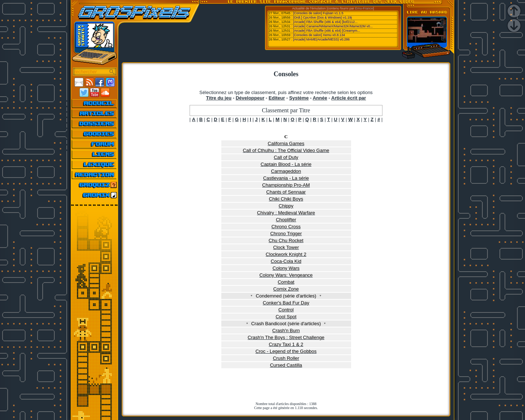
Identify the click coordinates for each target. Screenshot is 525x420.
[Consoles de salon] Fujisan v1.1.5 (318, 13)
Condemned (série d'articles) (286, 296)
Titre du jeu (219, 98)
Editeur (277, 98)
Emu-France (364, 8)
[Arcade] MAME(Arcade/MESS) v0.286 (321, 39)
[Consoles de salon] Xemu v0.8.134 (319, 35)
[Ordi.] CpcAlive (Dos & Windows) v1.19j (322, 17)
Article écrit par (349, 98)
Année (320, 98)
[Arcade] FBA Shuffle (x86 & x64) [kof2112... (325, 22)
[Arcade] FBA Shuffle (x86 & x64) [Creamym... (326, 31)
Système (299, 98)
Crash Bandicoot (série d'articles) (286, 324)
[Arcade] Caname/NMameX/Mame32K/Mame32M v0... (333, 26)
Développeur (250, 98)
